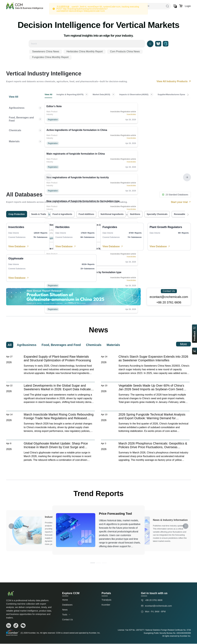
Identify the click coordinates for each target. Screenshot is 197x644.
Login (188, 6)
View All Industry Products (174, 81)
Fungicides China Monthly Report (50, 57)
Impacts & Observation (142, 95)
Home (65, 600)
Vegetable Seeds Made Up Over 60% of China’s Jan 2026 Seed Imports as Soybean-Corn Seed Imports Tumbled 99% (151, 388)
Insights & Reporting (74, 95)
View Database (19, 247)
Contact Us (169, 291)
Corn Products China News (125, 51)
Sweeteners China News (46, 51)
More (183, 344)
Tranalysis (106, 600)
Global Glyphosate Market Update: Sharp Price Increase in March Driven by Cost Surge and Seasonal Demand (56, 446)
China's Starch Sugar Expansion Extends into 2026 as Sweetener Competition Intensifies (153, 359)
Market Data (108, 95)
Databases (67, 605)
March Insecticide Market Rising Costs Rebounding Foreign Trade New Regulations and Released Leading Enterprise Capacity (59, 417)
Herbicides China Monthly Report (85, 51)
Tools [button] (66, 615)
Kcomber (106, 605)
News (65, 610)
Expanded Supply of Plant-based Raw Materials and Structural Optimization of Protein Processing (57, 359)
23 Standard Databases (175, 195)
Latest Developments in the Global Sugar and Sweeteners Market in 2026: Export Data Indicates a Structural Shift (58, 388)
